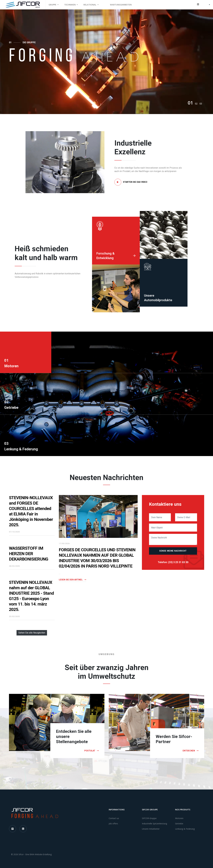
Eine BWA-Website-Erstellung (39, 854)
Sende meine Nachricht (173, 551)
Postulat (92, 751)
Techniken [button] (70, 5)
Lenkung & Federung (185, 829)
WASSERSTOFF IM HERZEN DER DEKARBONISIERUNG (29, 554)
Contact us (114, 818)
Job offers (113, 824)
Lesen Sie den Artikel (73, 580)
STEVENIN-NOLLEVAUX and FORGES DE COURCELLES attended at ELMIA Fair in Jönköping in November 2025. (31, 511)
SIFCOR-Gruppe (149, 818)
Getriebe (179, 824)
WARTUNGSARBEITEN (121, 5)
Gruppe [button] (53, 5)
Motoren (179, 818)
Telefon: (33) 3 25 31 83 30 (173, 562)
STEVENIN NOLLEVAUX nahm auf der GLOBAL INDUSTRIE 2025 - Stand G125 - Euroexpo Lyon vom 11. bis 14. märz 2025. (31, 596)
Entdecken (191, 751)
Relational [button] (90, 5)
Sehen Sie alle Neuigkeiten (32, 633)
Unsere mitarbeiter (151, 829)
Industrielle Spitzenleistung (155, 824)
